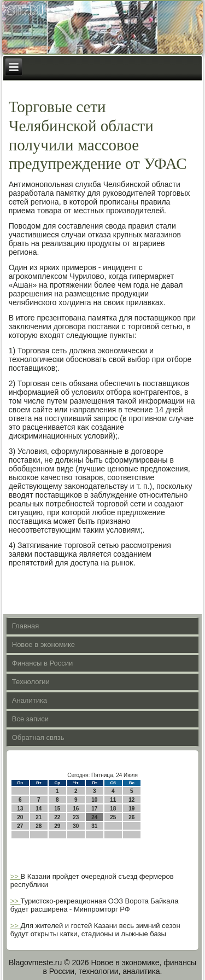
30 (76, 826)
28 (39, 826)
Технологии (31, 682)
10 (94, 800)
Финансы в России (43, 663)
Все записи (30, 719)
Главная (25, 626)
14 (39, 809)
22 (57, 817)
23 (76, 817)
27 (20, 826)
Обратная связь (38, 737)
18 (113, 809)
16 (76, 809)
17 (94, 809)
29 (57, 826)
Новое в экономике (43, 644)
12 (131, 800)
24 (94, 817)
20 (20, 817)
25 (113, 817)
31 (94, 826)
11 (113, 800)
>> (16, 876)
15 (57, 809)
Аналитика (30, 700)
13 (20, 809)
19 (131, 809)
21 (39, 817)
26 (131, 817)
